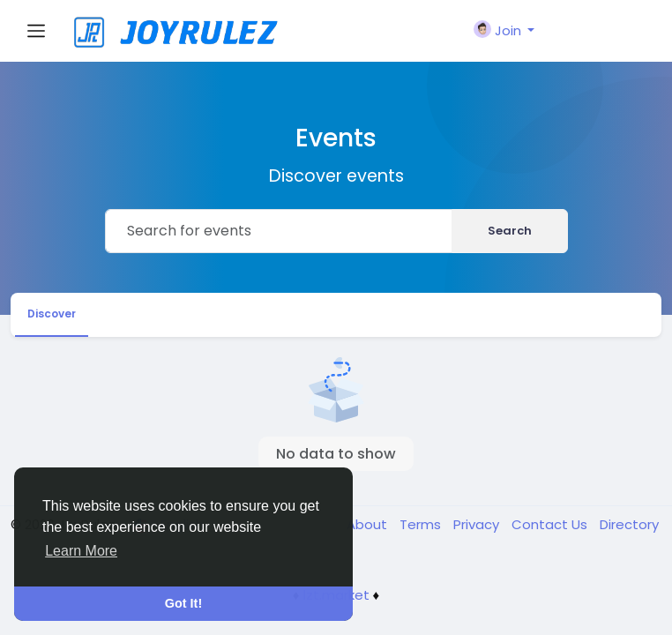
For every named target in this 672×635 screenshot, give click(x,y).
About (369, 524)
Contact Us (551, 524)
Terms (422, 524)
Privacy (478, 524)
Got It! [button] (183, 603)
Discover (52, 314)
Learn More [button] (81, 551)
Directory (629, 524)
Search (510, 231)
